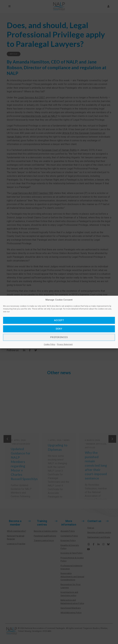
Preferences (59, 337)
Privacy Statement (65, 344)
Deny (59, 329)
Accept (59, 320)
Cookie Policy (50, 344)
